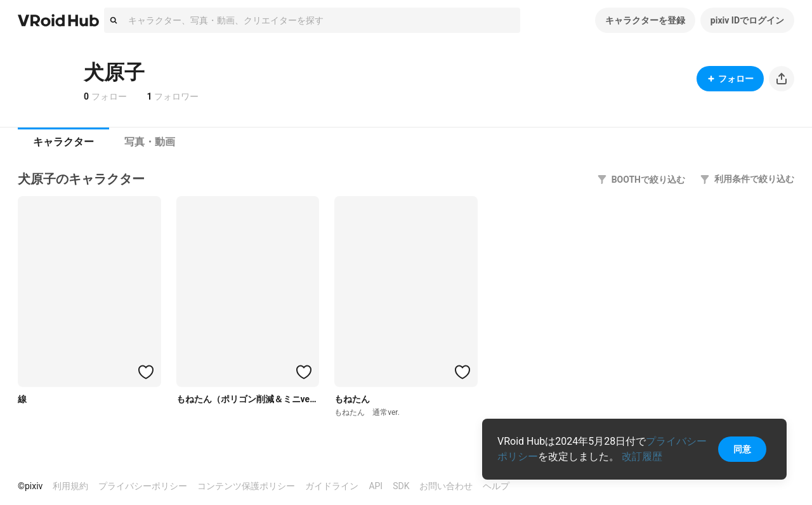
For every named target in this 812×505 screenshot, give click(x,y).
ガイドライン (332, 486)
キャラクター (63, 142)
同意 (742, 449)
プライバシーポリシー (143, 486)
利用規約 (70, 486)
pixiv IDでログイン (747, 20)
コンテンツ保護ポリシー (246, 486)
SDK (401, 486)
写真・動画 (150, 142)
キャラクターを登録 (645, 20)
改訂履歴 (642, 456)
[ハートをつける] (146, 372)
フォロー (730, 79)
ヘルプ (496, 486)
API (376, 486)
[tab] (63, 142)
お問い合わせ (446, 486)
